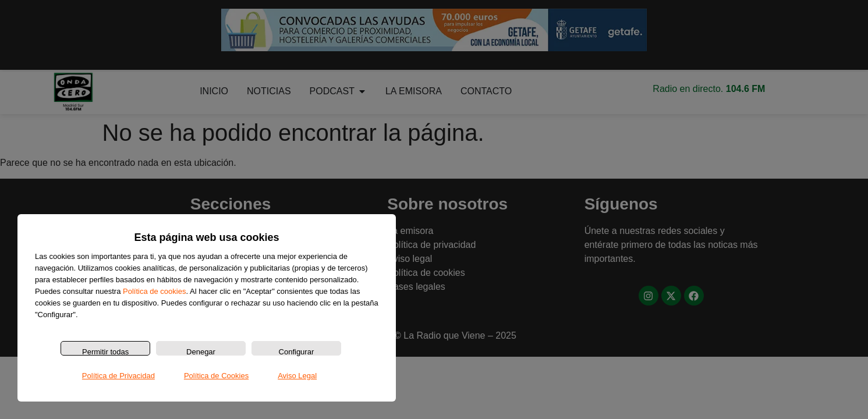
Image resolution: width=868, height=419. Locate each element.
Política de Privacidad (118, 376)
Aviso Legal (297, 376)
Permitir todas (105, 351)
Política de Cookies (216, 376)
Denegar (201, 351)
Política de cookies (154, 291)
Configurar (297, 351)
